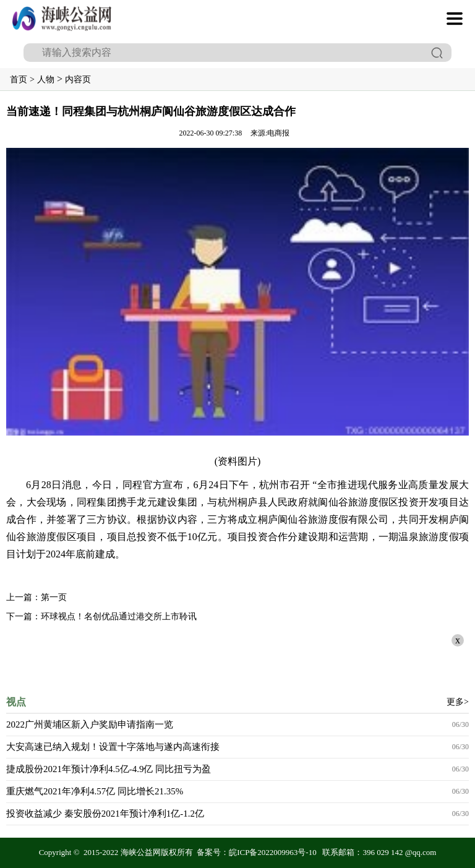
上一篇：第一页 (36, 597)
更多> (458, 702)
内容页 (78, 79)
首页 (19, 79)
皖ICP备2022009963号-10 (273, 852)
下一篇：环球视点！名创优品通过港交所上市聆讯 (101, 617)
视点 (16, 702)
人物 (46, 79)
